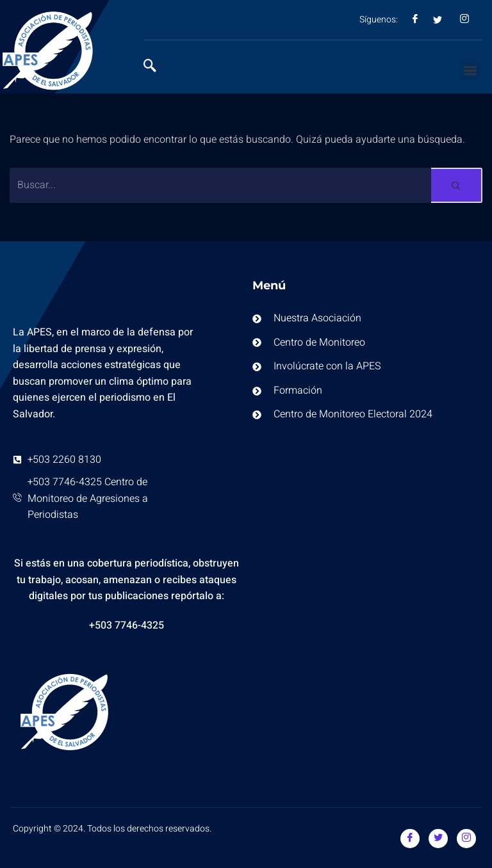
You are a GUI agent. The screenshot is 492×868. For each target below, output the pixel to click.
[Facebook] (410, 839)
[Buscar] (220, 185)
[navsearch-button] (156, 67)
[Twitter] (438, 839)
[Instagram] (466, 839)
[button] (470, 70)
